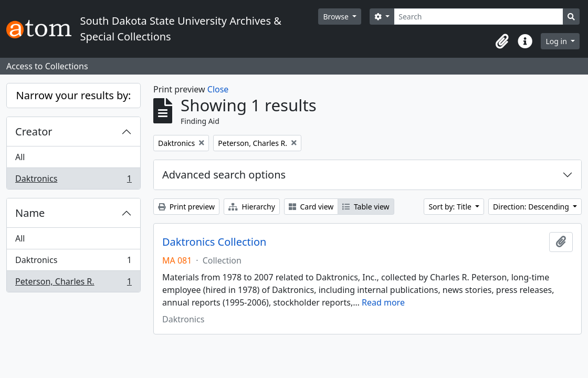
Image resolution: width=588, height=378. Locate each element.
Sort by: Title (451, 207)
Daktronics (73, 181)
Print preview (186, 207)
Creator (34, 132)
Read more (383, 302)
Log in (557, 41)
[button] (502, 41)
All (20, 157)
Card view (311, 207)
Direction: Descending (532, 207)
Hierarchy (252, 207)
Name (30, 213)
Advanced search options (224, 175)
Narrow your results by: (74, 95)
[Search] (479, 17)
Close (218, 89)
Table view (366, 207)
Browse (337, 17)
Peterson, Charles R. (73, 283)
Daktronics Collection (214, 242)
